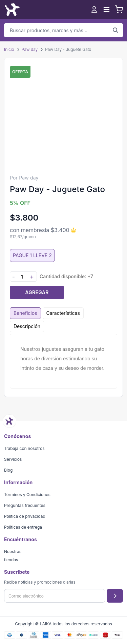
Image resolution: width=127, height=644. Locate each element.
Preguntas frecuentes (25, 505)
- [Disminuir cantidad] (14, 277)
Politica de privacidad (25, 516)
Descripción (27, 326)
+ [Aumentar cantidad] (32, 277)
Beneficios (25, 313)
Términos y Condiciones (27, 495)
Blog (8, 470)
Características (63, 313)
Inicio (9, 49)
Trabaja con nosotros (24, 448)
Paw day (30, 49)
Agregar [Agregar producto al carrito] (37, 292)
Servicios (13, 459)
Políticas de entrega (23, 527)
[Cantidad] (22, 277)
